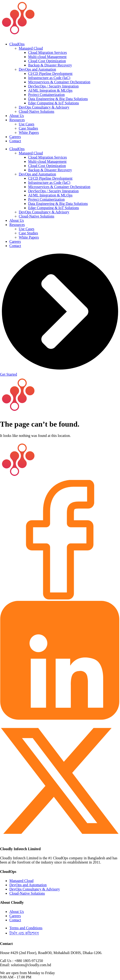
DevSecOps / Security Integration (53, 86)
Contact (15, 141)
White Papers (29, 132)
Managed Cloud (31, 48)
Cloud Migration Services (47, 53)
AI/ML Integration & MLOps (50, 90)
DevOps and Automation (37, 69)
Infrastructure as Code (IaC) (49, 78)
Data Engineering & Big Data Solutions (58, 99)
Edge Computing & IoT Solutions (54, 103)
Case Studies (28, 128)
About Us (17, 116)
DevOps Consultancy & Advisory (44, 107)
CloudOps (17, 44)
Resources (17, 120)
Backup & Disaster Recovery (50, 65)
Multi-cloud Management (47, 57)
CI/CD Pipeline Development (50, 74)
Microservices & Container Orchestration (59, 82)
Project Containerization (46, 95)
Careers (15, 137)
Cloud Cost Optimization (47, 61)
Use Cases (26, 124)
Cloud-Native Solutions (37, 111)
